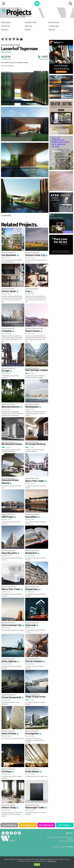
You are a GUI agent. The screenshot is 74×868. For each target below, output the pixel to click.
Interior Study (10, 807)
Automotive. (54, 22)
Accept (37, 864)
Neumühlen (33, 517)
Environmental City (13, 625)
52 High (7, 371)
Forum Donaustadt (13, 697)
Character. (6, 26)
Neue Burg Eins (11, 553)
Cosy (29, 291)
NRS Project (9, 517)
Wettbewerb (33, 407)
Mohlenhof (32, 553)
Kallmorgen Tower (36, 807)
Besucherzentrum (12, 407)
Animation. (6, 22)
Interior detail (10, 291)
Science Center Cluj (36, 255)
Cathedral (8, 331)
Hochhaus (8, 771)
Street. (28, 30)
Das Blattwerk (10, 255)
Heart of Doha (10, 733)
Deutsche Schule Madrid (10, 482)
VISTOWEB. (70, 847)
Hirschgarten (33, 733)
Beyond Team (6, 52)
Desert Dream (34, 331)
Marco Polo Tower (36, 481)
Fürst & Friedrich (35, 661)
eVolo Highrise (10, 661)
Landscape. (54, 26)
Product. (5, 30)
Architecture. (31, 22)
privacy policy (52, 861)
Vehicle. (52, 30)
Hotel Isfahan (33, 771)
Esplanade (32, 625)
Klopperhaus (33, 589)
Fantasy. (29, 26)
